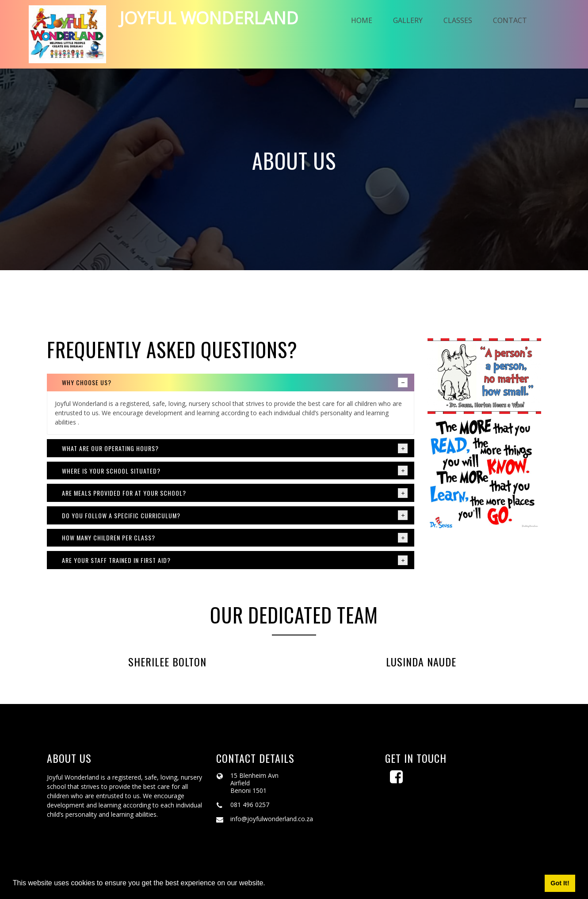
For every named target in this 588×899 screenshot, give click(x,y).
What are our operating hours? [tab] (235, 450)
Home (361, 21)
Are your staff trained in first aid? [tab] (235, 562)
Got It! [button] (560, 883)
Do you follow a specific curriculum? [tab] (235, 517)
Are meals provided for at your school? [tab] (235, 494)
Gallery (410, 21)
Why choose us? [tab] (235, 384)
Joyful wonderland (213, 19)
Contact (519, 21)
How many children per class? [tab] (235, 539)
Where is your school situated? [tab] (235, 472)
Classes (464, 21)
